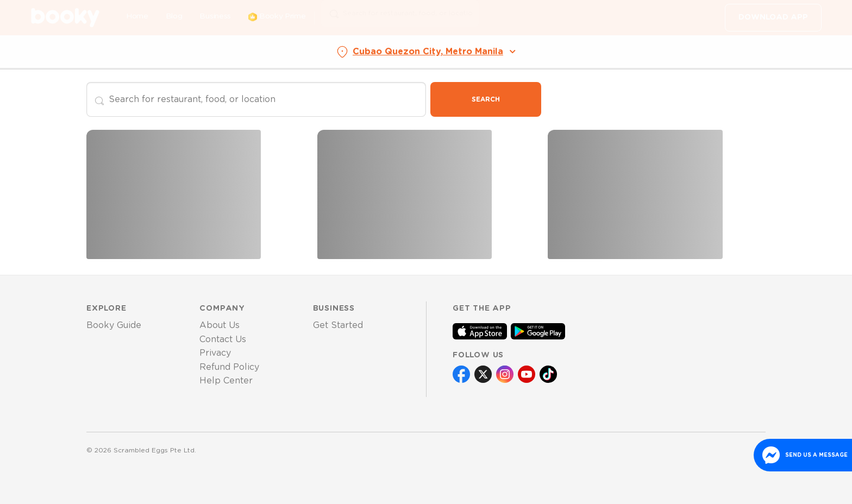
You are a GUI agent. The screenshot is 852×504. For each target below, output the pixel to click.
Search (486, 99)
